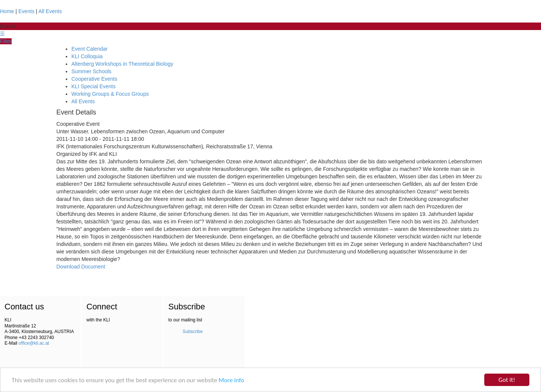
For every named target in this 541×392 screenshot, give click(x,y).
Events (26, 11)
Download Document (81, 267)
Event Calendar (90, 49)
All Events (50, 11)
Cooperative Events (94, 79)
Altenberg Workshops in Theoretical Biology (122, 64)
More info (231, 381)
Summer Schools (91, 71)
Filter (6, 41)
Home (7, 11)
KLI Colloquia (87, 56)
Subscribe (193, 332)
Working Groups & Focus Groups (110, 94)
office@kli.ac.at (34, 343)
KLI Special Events (94, 86)
